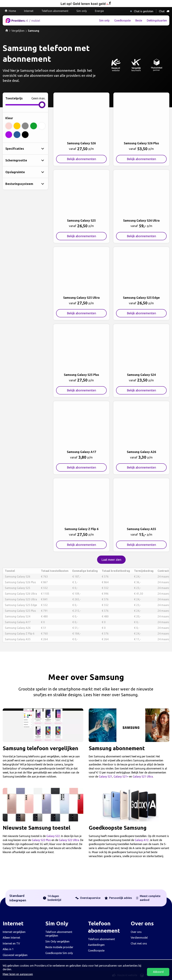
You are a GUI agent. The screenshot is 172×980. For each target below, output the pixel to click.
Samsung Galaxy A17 (18, 622)
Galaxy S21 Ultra (143, 776)
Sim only (82, 11)
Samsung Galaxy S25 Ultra (21, 599)
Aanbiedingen (96, 945)
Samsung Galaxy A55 (18, 639)
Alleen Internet (11, 938)
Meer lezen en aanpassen (18, 974)
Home (12, 11)
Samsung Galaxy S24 (18, 616)
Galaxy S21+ (121, 776)
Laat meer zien (111, 560)
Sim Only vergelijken (57, 941)
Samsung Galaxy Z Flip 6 (20, 633)
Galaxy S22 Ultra (69, 840)
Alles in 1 (8, 949)
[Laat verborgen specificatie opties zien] (25, 149)
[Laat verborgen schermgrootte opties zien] (25, 160)
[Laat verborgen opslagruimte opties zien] (25, 172)
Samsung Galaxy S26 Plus (20, 582)
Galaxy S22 (53, 836)
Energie (99, 11)
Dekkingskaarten (157, 20)
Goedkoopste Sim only (59, 953)
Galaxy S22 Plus (41, 840)
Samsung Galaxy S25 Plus (20, 611)
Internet (29, 11)
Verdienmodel (139, 938)
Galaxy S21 (105, 776)
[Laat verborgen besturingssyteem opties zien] (25, 184)
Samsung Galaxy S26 (18, 577)
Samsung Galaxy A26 (18, 628)
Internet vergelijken (14, 932)
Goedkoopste (122, 20)
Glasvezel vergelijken (15, 955)
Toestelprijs (14, 98)
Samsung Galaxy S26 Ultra (21, 594)
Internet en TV (11, 943)
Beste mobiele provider (59, 947)
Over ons (136, 932)
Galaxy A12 (142, 840)
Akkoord (158, 972)
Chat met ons (139, 943)
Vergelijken (18, 31)
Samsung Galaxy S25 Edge (21, 605)
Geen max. (38, 98)
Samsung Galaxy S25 (18, 588)
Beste (139, 20)
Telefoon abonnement (55, 11)
